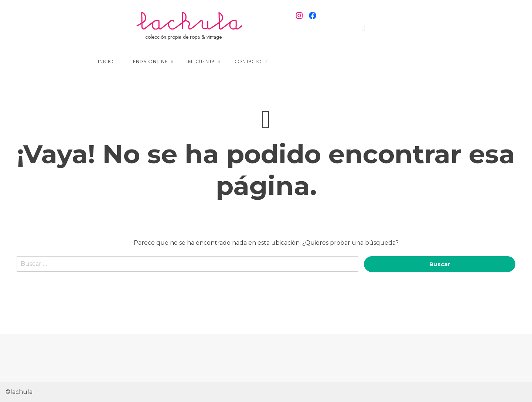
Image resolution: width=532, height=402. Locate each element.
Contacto (325, 61)
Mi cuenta (278, 61)
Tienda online (225, 61)
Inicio (183, 61)
